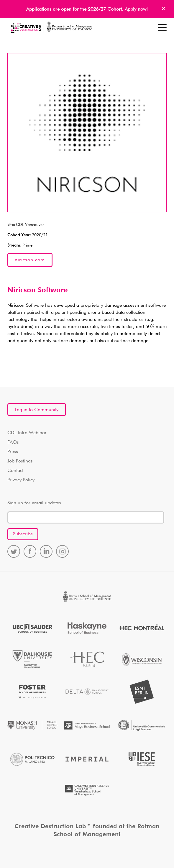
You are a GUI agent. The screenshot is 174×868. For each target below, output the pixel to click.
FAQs (13, 442)
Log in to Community (37, 410)
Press (13, 452)
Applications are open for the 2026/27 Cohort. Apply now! (87, 9)
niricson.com (30, 260)
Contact (15, 471)
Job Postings (20, 461)
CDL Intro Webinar (27, 433)
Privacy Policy (21, 480)
